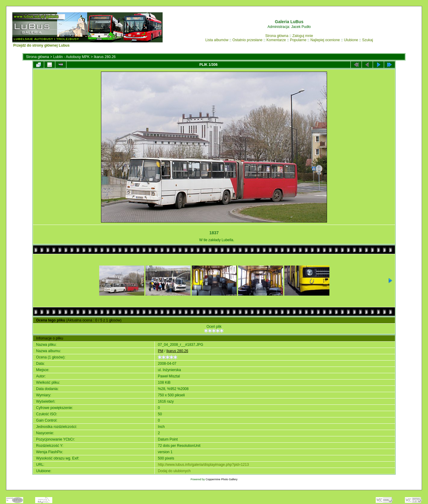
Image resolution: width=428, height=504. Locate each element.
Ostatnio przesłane (247, 40)
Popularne (298, 40)
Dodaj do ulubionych (174, 471)
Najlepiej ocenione (325, 40)
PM (160, 351)
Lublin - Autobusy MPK (71, 57)
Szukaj (368, 40)
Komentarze (276, 40)
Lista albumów (217, 40)
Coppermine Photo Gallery (222, 479)
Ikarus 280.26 (105, 57)
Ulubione (351, 40)
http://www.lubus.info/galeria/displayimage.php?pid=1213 (203, 465)
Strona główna (277, 36)
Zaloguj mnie (303, 36)
